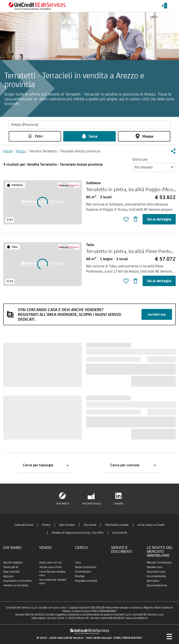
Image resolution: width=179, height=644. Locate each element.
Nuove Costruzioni (86, 567)
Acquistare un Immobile (17, 581)
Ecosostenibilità (156, 576)
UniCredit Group (91, 503)
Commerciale (83, 572)
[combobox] (154, 167)
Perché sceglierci (13, 562)
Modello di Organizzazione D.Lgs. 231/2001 (78, 533)
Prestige (80, 576)
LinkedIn (118, 503)
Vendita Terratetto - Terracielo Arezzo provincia (65, 151)
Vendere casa (155, 567)
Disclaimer (90, 525)
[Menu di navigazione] (169, 636)
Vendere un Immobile (16, 585)
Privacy (46, 525)
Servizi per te (11, 567)
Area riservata (11, 572)
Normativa (153, 581)
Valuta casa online (50, 567)
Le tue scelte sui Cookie (151, 525)
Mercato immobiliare (159, 562)
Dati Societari (67, 525)
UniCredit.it (62, 503)
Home (8, 151)
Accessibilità (120, 533)
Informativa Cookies (117, 525)
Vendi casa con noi (50, 562)
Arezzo (21, 151)
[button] (173, 151)
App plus (9, 576)
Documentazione (157, 585)
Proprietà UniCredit (86, 581)
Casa (78, 562)
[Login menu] (164, 6)
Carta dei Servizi (24, 525)
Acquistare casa (156, 572)
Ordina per (140, 159)
